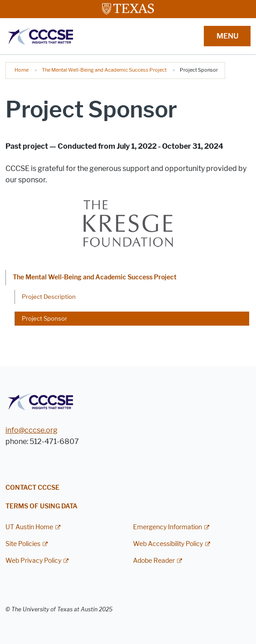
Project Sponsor (44, 318)
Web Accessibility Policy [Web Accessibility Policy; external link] (168, 544)
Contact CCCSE (32, 488)
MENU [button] (227, 36)
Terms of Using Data (42, 506)
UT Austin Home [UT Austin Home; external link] (29, 527)
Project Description (49, 297)
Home (22, 70)
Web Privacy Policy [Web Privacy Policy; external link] (33, 561)
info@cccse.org (32, 430)
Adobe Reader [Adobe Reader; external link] (154, 561)
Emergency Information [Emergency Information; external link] (167, 527)
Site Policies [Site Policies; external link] (23, 544)
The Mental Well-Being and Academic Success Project (104, 70)
